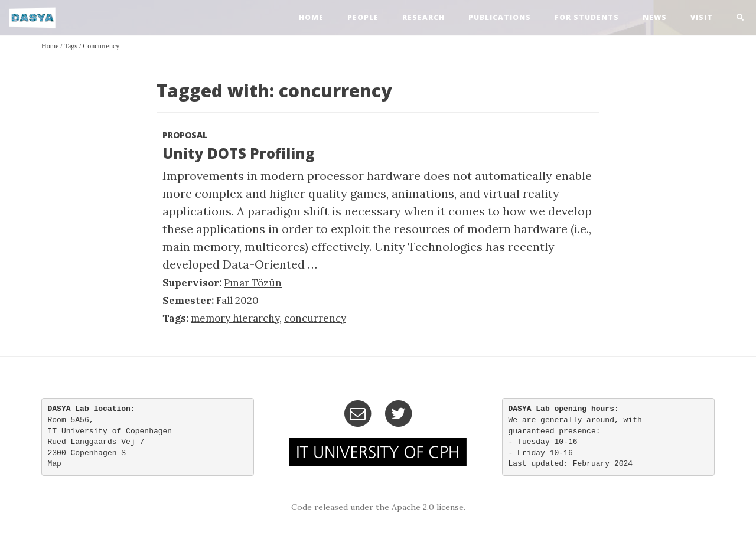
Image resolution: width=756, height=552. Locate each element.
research (423, 17)
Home (50, 46)
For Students (587, 17)
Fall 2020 (237, 301)
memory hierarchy (235, 318)
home (311, 17)
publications (500, 17)
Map (55, 464)
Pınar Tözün (253, 283)
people (363, 17)
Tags (71, 46)
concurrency (101, 46)
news (655, 17)
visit (702, 17)
